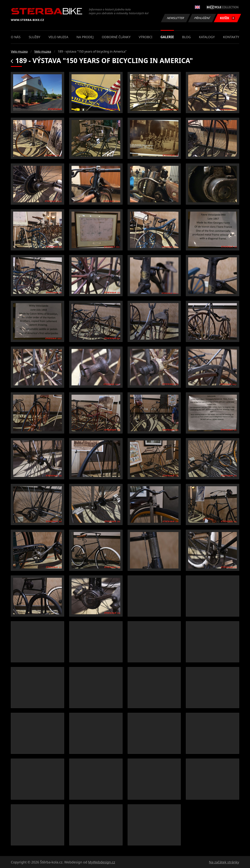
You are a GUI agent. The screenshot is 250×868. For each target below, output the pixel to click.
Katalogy (207, 37)
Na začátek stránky (224, 862)
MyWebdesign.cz (102, 862)
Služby (35, 37)
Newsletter (175, 18)
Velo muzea (58, 37)
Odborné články (116, 37)
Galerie (167, 37)
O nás (16, 37)
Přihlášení (202, 18)
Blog (186, 37)
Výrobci (145, 37)
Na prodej (85, 37)
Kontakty (231, 37)
